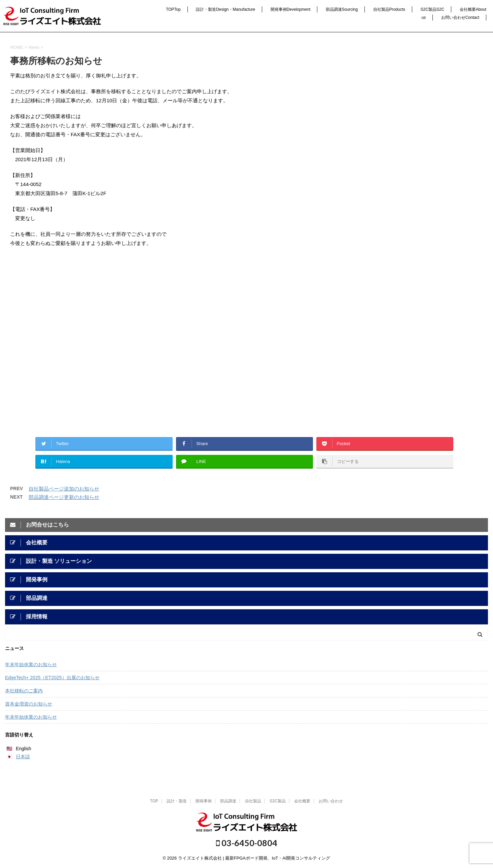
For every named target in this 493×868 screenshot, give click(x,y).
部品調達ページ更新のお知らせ (64, 497)
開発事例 (291, 9)
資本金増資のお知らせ (29, 704)
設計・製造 (225, 9)
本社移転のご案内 (24, 691)
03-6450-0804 (247, 843)
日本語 (23, 757)
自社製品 (389, 9)
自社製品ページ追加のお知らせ (64, 489)
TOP (173, 9)
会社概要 (302, 801)
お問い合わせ (460, 17)
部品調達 (342, 9)
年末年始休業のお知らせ (31, 664)
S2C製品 (433, 9)
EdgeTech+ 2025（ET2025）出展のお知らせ (52, 678)
